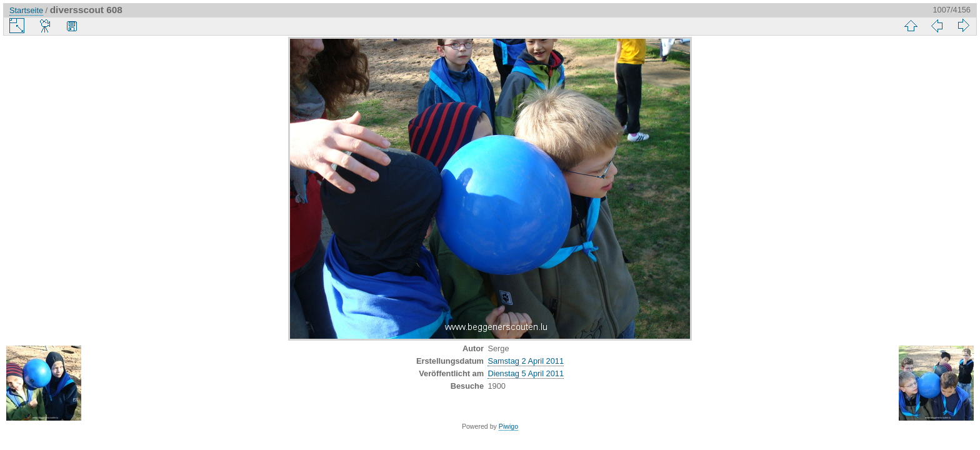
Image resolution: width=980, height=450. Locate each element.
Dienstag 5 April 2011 (526, 373)
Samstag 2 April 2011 (526, 361)
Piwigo (508, 426)
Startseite (26, 10)
